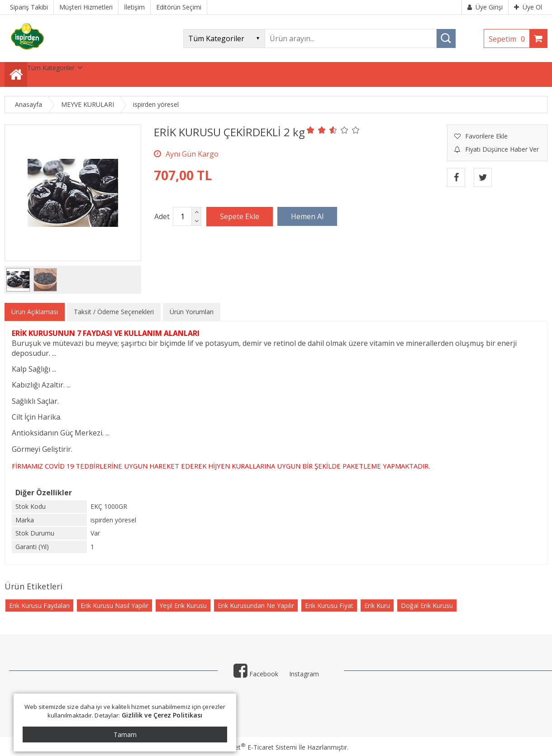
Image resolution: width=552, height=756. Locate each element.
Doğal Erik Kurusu (427, 605)
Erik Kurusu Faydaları (39, 605)
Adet (162, 216)
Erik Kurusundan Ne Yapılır (256, 605)
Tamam (125, 734)
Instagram (304, 674)
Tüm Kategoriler (51, 68)
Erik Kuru (377, 605)
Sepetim (509, 39)
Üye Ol (528, 7)
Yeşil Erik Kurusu (183, 605)
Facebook (256, 674)
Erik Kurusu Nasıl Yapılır (114, 605)
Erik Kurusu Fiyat (329, 605)
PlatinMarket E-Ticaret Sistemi (250, 747)
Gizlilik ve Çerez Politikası (162, 715)
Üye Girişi (485, 7)
